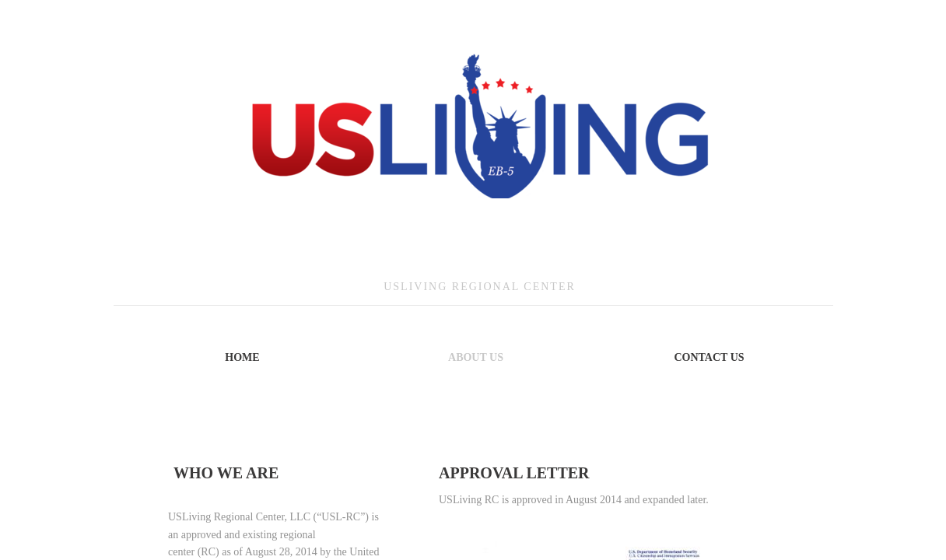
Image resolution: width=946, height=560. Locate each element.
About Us (476, 357)
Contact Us (709, 357)
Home (242, 357)
